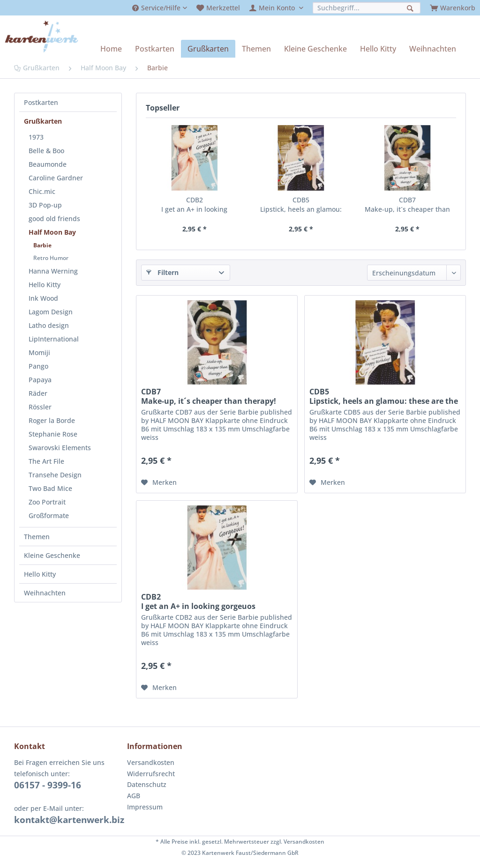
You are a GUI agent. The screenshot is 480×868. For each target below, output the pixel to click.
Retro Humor (51, 258)
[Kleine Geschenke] (315, 49)
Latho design (49, 325)
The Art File (46, 461)
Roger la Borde (52, 420)
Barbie (42, 245)
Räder (38, 393)
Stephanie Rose (53, 434)
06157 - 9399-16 (48, 785)
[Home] (111, 49)
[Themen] (256, 49)
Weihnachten (45, 593)
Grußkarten (43, 121)
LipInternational (54, 339)
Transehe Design (55, 475)
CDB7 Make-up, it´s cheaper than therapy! (407, 205)
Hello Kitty (45, 285)
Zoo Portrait (47, 502)
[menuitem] (160, 8)
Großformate (49, 516)
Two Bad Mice (50, 488)
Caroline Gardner (56, 178)
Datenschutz (147, 784)
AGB (134, 796)
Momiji (39, 352)
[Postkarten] (155, 49)
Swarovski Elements (60, 448)
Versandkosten (151, 762)
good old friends (54, 219)
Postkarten (41, 102)
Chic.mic (42, 191)
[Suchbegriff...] (367, 8)
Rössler (40, 407)
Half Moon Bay (52, 232)
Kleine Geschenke (52, 555)
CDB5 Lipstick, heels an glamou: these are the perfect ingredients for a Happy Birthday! (301, 205)
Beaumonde (48, 164)
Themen (37, 537)
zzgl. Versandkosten (297, 842)
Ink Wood (43, 298)
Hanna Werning (53, 271)
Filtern (162, 272)
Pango (38, 366)
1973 (36, 137)
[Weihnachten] (433, 49)
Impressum (145, 807)
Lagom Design (51, 312)
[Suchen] (411, 7)
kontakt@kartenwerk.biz (69, 820)
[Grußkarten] (208, 49)
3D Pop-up (45, 205)
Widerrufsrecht (151, 774)
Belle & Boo (46, 151)
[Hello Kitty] (378, 49)
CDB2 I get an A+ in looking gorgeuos (194, 205)
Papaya (40, 380)
